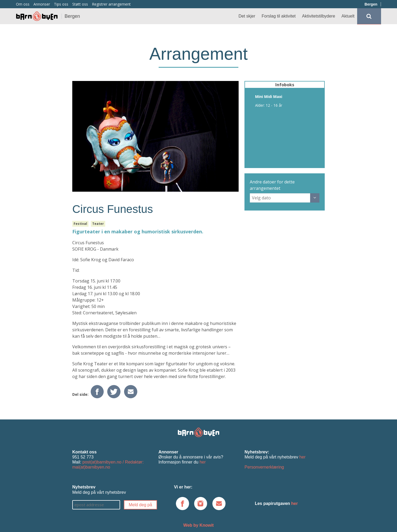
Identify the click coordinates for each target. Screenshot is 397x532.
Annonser (42, 4)
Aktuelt (348, 16)
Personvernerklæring (264, 467)
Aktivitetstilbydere (319, 16)
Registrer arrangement (111, 4)
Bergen (371, 4)
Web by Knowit (198, 525)
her (203, 462)
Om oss (23, 4)
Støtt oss (80, 4)
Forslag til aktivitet (279, 16)
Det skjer (247, 16)
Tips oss (61, 4)
